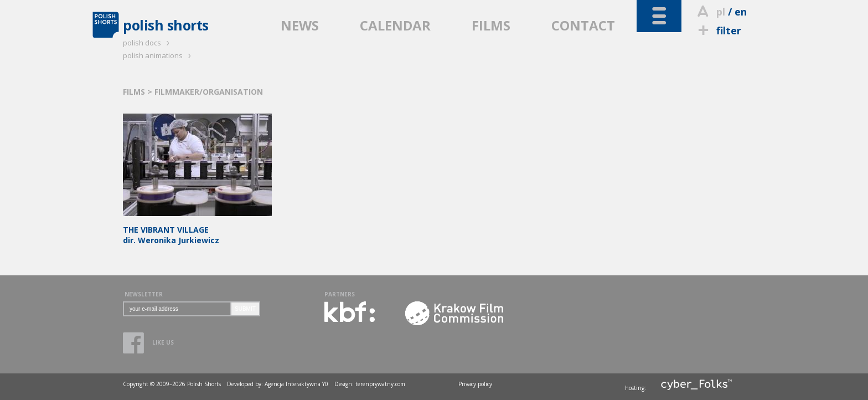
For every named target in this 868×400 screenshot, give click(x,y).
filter (718, 30)
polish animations (159, 55)
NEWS (300, 25)
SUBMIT (245, 309)
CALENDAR (395, 25)
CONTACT (583, 25)
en (741, 12)
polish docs (148, 43)
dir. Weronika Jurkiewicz (197, 230)
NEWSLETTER (144, 294)
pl (721, 12)
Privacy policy (475, 384)
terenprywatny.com (380, 384)
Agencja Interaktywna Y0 (296, 384)
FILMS (491, 25)
